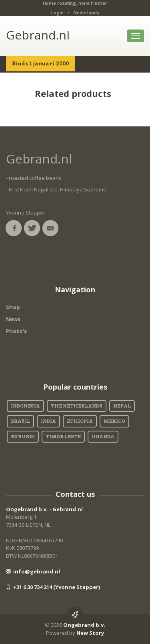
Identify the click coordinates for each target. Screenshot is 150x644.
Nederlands (86, 13)
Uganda (103, 437)
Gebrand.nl (38, 35)
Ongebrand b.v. (84, 625)
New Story (90, 633)
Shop (13, 307)
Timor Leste (63, 437)
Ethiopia (80, 421)
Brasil (20, 421)
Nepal (122, 406)
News (13, 319)
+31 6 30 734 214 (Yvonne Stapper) (53, 587)
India (48, 421)
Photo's (16, 331)
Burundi (23, 437)
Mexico (114, 421)
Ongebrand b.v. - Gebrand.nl (44, 509)
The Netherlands (77, 406)
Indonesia (25, 406)
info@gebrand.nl (33, 571)
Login (57, 13)
